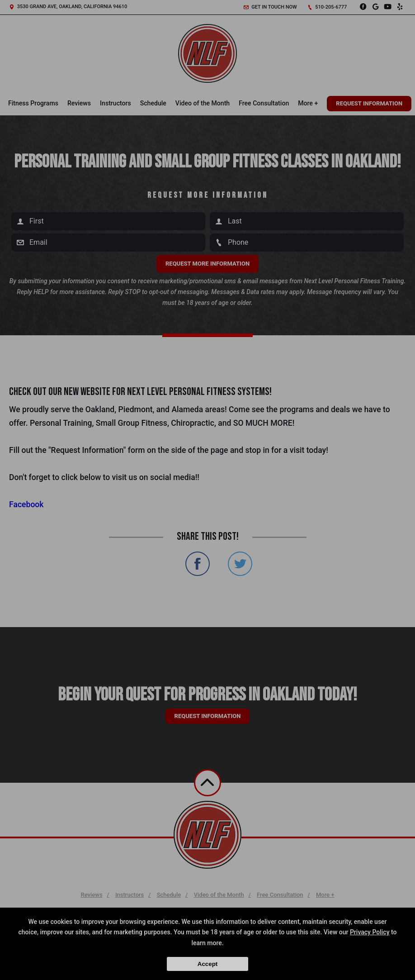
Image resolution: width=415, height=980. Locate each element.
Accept (207, 964)
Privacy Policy (370, 932)
